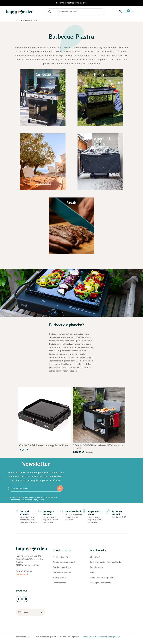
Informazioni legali (23, 642)
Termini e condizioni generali (45, 642)
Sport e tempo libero (62, 573)
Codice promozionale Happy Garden (106, 567)
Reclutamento (96, 573)
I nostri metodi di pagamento (103, 583)
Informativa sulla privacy (69, 642)
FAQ (92, 578)
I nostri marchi (59, 588)
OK (60, 492)
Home (18, 20)
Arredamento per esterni (64, 567)
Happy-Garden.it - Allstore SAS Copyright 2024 (101, 642)
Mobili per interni (60, 583)
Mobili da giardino (61, 562)
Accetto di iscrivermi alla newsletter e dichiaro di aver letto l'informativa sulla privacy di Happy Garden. (34, 503)
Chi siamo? (95, 562)
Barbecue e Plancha (62, 578)
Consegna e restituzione (101, 588)
